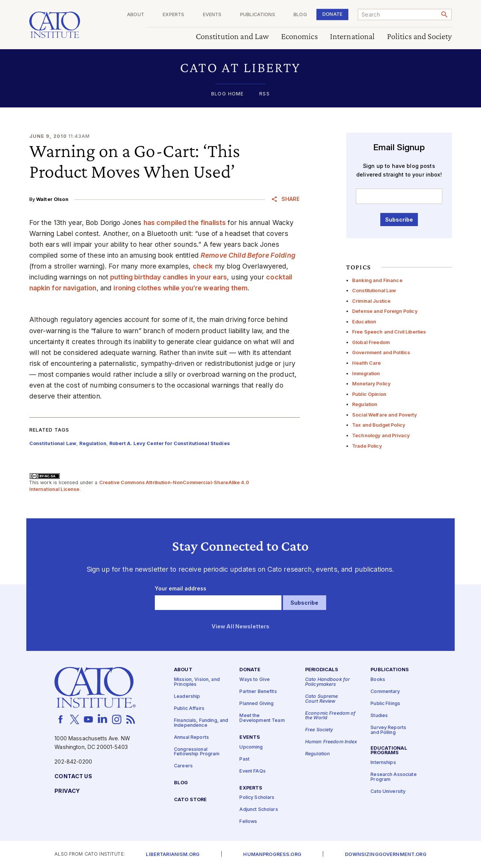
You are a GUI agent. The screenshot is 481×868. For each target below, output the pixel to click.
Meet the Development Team (262, 718)
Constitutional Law (374, 291)
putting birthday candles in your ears (169, 277)
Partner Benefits (258, 692)
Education (364, 322)
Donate (332, 14)
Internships (383, 763)
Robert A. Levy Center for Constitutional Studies (170, 443)
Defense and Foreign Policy (385, 311)
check (203, 266)
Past (244, 759)
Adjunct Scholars (259, 810)
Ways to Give (255, 680)
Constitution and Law (232, 37)
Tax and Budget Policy (379, 425)
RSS (264, 94)
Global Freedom (371, 342)
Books (378, 680)
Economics (299, 37)
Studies (379, 716)
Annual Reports (191, 737)
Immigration (366, 374)
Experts (173, 15)
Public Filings (385, 704)
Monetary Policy (371, 384)
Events (212, 15)
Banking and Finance (377, 280)
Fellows (248, 822)
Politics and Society (420, 37)
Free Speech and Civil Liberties (389, 332)
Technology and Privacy (381, 436)
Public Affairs (189, 709)
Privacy (67, 791)
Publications (258, 15)
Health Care (367, 363)
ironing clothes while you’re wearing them (181, 288)
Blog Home (227, 94)
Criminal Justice (371, 301)
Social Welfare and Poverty (384, 415)
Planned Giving (256, 704)
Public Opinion (369, 394)
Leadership (187, 697)
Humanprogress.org (272, 855)
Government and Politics (381, 352)
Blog (300, 15)
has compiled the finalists (185, 223)
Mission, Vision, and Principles (197, 682)
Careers (183, 766)
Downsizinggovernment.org (386, 855)
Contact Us (73, 777)
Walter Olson (52, 199)
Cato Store (190, 800)
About (136, 15)
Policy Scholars (257, 798)
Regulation (365, 404)
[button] (241, 67)
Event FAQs (252, 771)
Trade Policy (367, 446)
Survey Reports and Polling (388, 730)
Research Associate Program (394, 777)
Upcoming (251, 747)
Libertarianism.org (173, 855)
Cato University (388, 792)
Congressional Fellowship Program (197, 752)
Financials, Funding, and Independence (201, 723)
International (352, 37)
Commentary (385, 692)
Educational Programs (389, 751)
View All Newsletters (241, 627)
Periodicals (322, 670)
